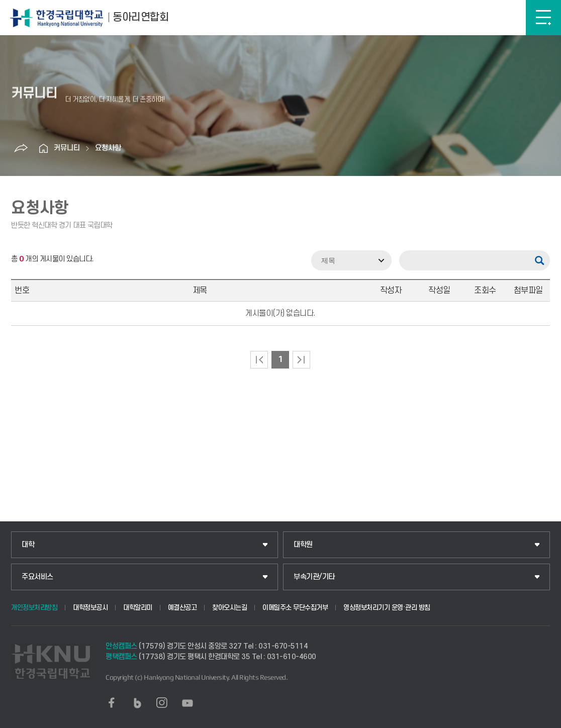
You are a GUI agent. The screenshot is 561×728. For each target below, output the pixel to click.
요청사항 (108, 148)
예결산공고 (182, 608)
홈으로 (44, 148)
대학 (28, 545)
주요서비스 (37, 577)
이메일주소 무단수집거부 (295, 608)
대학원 (303, 545)
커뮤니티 (67, 148)
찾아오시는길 (229, 608)
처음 (259, 360)
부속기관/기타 (314, 577)
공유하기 (21, 148)
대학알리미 (138, 608)
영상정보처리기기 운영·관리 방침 (387, 608)
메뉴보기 (543, 18)
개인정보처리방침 (34, 608)
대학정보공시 (90, 608)
